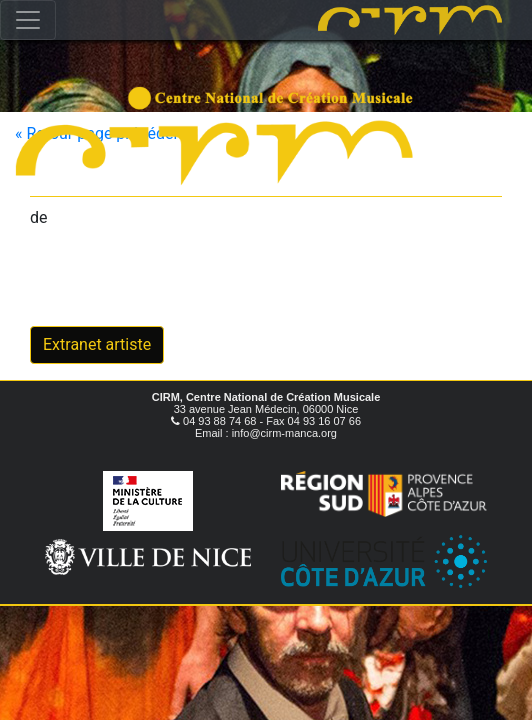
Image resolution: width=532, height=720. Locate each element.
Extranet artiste (97, 344)
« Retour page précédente (105, 133)
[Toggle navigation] (28, 20)
